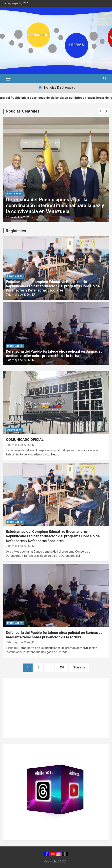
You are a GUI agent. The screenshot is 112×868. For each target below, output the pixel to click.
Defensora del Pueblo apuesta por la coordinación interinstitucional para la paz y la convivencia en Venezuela (55, 206)
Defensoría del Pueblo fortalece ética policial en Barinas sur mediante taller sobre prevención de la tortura (55, 354)
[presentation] (100, 111)
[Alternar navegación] (8, 79)
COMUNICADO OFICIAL (25, 440)
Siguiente (79, 667)
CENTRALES (14, 194)
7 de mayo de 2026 (18, 295)
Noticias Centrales (23, 111)
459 (62, 667)
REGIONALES (15, 276)
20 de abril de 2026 (18, 217)
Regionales (16, 231)
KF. (34, 217)
